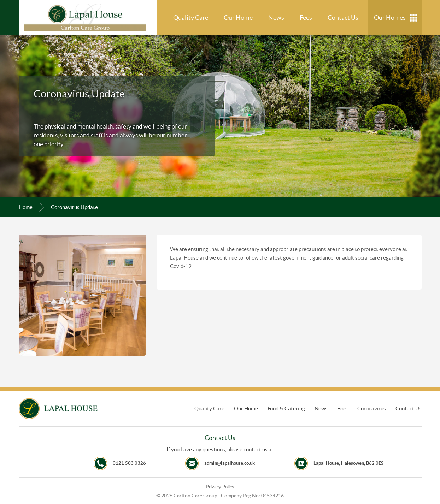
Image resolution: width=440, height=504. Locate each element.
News (276, 17)
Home (26, 207)
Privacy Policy (220, 487)
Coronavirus (372, 408)
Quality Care (191, 17)
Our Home (238, 17)
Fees (306, 17)
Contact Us (343, 17)
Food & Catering (286, 408)
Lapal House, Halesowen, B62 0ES (348, 463)
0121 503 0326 (129, 463)
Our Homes (390, 17)
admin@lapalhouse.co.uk (230, 463)
